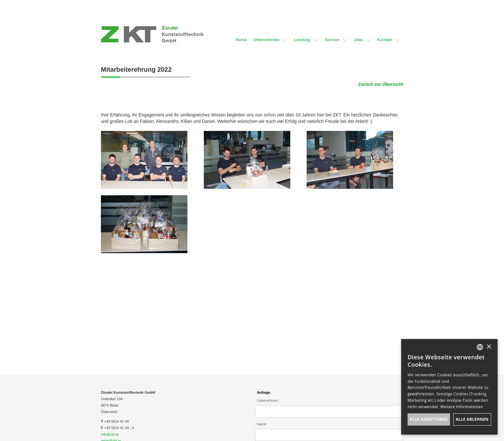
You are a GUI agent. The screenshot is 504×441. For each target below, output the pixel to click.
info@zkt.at (110, 434)
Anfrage (264, 392)
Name (261, 424)
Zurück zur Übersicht (381, 84)
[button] (241, 34)
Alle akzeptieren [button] (429, 419)
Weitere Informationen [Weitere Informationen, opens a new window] (462, 407)
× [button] (489, 347)
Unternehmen (268, 400)
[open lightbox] (144, 160)
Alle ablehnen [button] (472, 419)
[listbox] (480, 347)
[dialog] (449, 387)
